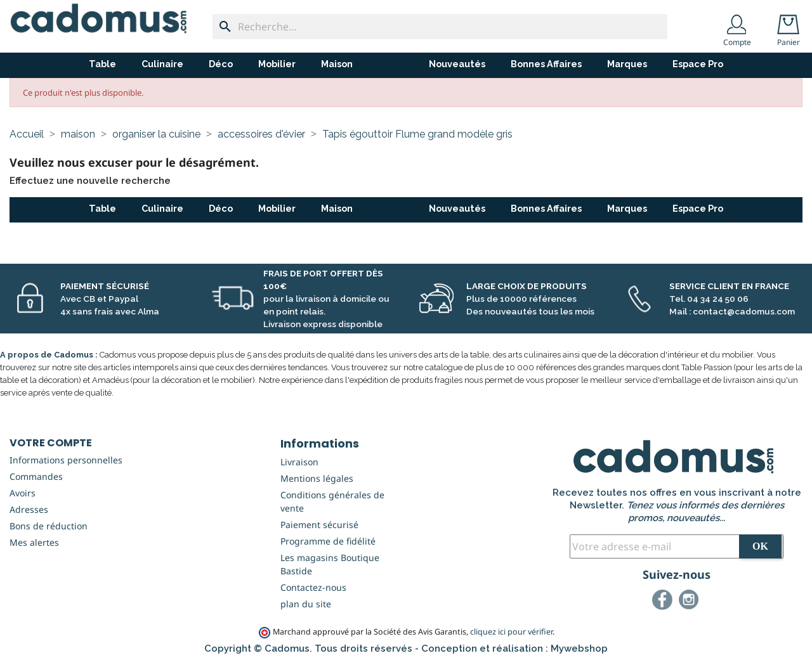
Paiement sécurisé (319, 525)
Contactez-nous (313, 587)
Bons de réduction (49, 526)
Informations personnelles (66, 460)
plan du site (306, 604)
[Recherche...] (440, 27)
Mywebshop (579, 649)
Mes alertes (34, 542)
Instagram (691, 602)
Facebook (664, 602)
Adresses (29, 509)
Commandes (36, 476)
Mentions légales (317, 478)
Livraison (299, 462)
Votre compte (51, 443)
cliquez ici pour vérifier (511, 632)
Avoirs (23, 493)
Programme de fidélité (328, 541)
